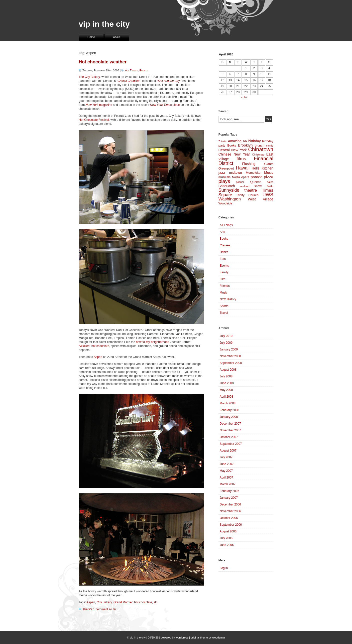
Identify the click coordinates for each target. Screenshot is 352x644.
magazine (99, 105)
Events (144, 70)
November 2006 (230, 511)
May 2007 (226, 471)
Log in (224, 568)
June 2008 (227, 383)
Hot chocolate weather (103, 62)
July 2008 (226, 376)
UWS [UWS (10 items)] (268, 195)
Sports (224, 306)
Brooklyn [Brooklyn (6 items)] (245, 145)
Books (224, 239)
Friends (225, 286)
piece (165, 105)
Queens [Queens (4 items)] (256, 182)
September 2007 (231, 444)
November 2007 (230, 430)
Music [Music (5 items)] (269, 172)
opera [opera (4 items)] (245, 177)
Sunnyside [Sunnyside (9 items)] (229, 190)
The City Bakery (89, 77)
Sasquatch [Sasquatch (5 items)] (227, 186)
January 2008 (229, 417)
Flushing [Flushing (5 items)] (249, 164)
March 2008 (228, 403)
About (117, 37)
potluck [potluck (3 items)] (240, 182)
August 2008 (228, 370)
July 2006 (226, 538)
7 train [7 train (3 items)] (223, 141)
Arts (222, 232)
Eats (223, 259)
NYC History (228, 299)
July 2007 (226, 457)
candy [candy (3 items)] (270, 146)
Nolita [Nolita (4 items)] (236, 177)
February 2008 (230, 410)
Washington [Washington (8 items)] (230, 199)
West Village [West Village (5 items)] (260, 199)
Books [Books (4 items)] (232, 146)
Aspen (98, 357)
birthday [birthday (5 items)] (254, 141)
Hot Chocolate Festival (94, 120)
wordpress (182, 638)
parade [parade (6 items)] (257, 177)
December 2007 (230, 424)
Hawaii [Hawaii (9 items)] (243, 168)
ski (156, 602)
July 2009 (226, 343)
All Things (131, 70)
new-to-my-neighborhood (153, 342)
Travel (224, 313)
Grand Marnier (123, 602)
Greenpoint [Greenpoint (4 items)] (226, 168)
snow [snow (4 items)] (258, 186)
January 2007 (229, 498)
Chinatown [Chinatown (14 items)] (261, 150)
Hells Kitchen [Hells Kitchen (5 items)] (263, 168)
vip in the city (104, 24)
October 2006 (229, 518)
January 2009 (229, 349)
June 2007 (227, 464)
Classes (225, 245)
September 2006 (231, 525)
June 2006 (227, 545)
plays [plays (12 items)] (224, 181)
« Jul (244, 97)
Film (223, 279)
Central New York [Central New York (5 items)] (233, 150)
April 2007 (227, 478)
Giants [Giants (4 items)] (269, 164)
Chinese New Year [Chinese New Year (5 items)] (234, 154)
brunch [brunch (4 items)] (259, 146)
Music (224, 293)
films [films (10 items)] (241, 159)
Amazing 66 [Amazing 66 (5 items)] (237, 141)
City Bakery (104, 602)
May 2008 (226, 390)
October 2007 (229, 437)
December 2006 (230, 504)
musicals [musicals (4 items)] (225, 177)
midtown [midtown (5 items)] (235, 172)
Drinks (224, 252)
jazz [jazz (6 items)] (222, 172)
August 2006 (228, 531)
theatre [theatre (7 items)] (250, 190)
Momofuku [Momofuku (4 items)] (253, 173)
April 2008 (227, 397)
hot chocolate (143, 602)
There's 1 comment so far (100, 609)
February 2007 (230, 491)
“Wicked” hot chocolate (94, 346)
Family (224, 272)
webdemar (219, 638)
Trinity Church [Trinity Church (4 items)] (247, 195)
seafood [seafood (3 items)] (245, 186)
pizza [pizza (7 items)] (269, 177)
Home (91, 37)
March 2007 (228, 484)
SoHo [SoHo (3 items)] (270, 186)
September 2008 (231, 363)
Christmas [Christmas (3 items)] (258, 155)
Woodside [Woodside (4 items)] (225, 203)
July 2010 (226, 336)
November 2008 (230, 356)
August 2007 (228, 451)
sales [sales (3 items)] (270, 182)
